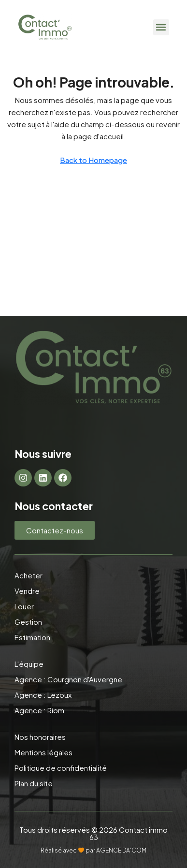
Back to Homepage (93, 160)
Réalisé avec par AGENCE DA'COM (93, 850)
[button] (161, 27)
